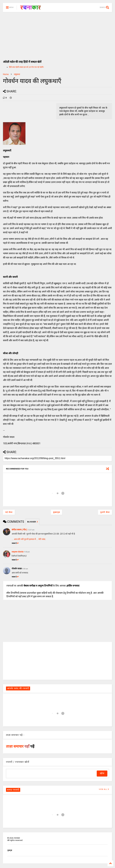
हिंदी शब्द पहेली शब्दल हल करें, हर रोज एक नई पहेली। (26, 67)
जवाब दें (15, 543)
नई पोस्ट (9, 512)
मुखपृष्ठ (10, 850)
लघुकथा (17, 74)
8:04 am (25, 569)
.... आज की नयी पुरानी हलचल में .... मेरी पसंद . (29, 539)
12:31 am (31, 530)
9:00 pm (27, 552)
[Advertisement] (57, 34)
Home (6, 74)
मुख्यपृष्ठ (57, 512)
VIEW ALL (104, 789)
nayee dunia (18, 552)
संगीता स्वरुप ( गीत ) (19, 530)
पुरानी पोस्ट (105, 512)
